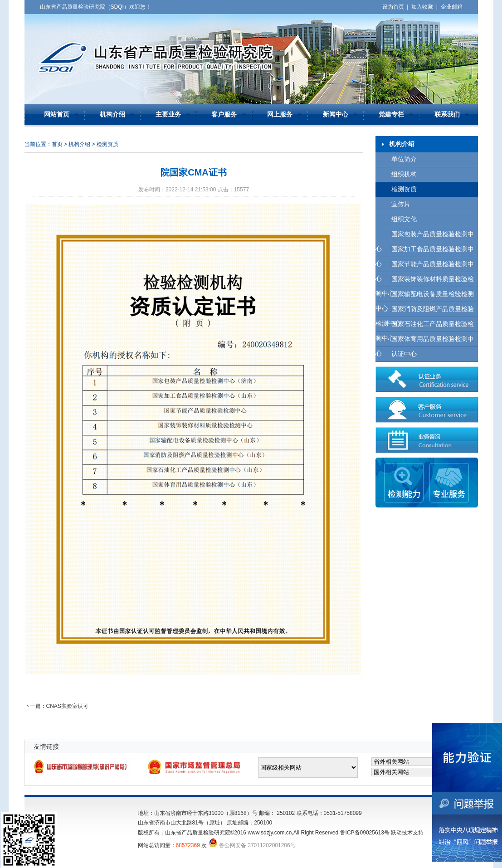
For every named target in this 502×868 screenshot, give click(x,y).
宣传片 (401, 204)
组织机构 (404, 174)
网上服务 (280, 115)
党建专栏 (391, 115)
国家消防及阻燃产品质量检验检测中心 (425, 311)
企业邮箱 (452, 7)
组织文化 (404, 219)
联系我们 (447, 115)
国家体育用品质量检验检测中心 (425, 341)
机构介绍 (112, 115)
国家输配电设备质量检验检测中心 (425, 296)
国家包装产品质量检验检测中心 (425, 237)
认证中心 (404, 354)
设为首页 (393, 7)
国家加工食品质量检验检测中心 (425, 251)
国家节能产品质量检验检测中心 (425, 266)
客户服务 (224, 115)
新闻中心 (336, 115)
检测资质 (404, 189)
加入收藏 (422, 7)
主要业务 (168, 115)
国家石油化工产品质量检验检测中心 (425, 326)
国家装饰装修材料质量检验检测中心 (425, 281)
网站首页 (57, 115)
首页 (57, 144)
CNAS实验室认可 (67, 706)
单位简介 (404, 159)
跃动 (396, 833)
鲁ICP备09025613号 (365, 833)
